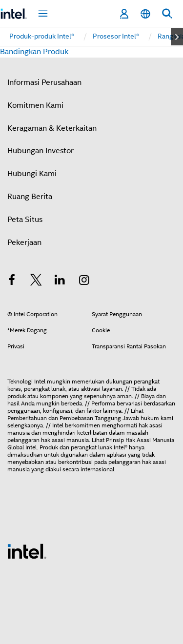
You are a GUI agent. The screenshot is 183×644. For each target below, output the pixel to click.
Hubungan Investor (41, 151)
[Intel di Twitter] (36, 282)
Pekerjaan (24, 242)
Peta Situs (25, 220)
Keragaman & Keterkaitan (52, 128)
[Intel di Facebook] (12, 282)
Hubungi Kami (32, 174)
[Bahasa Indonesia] (145, 14)
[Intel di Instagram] (84, 282)
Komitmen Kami (35, 105)
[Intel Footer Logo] (27, 551)
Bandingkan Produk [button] (34, 52)
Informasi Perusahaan (44, 82)
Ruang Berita (30, 197)
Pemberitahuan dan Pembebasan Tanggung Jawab (73, 418)
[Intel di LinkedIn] (60, 282)
